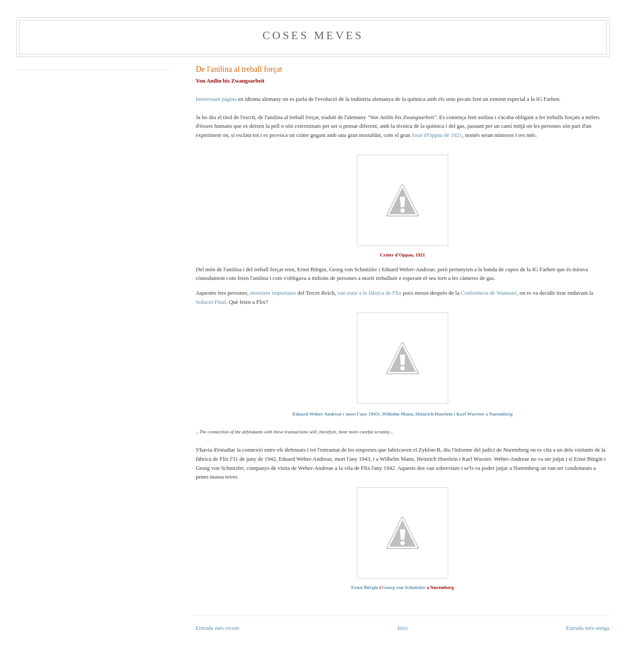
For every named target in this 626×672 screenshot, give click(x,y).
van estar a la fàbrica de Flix (369, 293)
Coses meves (313, 35)
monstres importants (273, 293)
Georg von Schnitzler (404, 587)
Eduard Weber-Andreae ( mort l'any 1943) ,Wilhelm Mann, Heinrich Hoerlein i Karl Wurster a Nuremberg (402, 414)
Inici (403, 628)
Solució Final (211, 302)
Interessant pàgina (216, 99)
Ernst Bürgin (365, 587)
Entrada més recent (217, 628)
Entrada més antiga (588, 628)
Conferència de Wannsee (489, 293)
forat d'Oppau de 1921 (437, 135)
